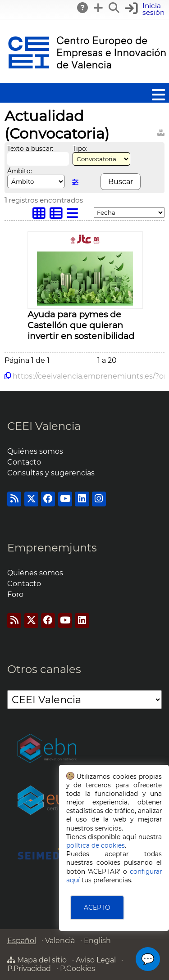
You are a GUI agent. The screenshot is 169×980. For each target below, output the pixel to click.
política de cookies (96, 845)
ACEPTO (97, 908)
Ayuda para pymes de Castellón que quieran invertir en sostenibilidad (81, 325)
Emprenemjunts (52, 548)
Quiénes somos (35, 451)
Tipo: (80, 149)
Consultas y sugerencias (51, 473)
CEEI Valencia (44, 426)
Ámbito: (20, 171)
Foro (15, 594)
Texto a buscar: (30, 149)
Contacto (24, 462)
